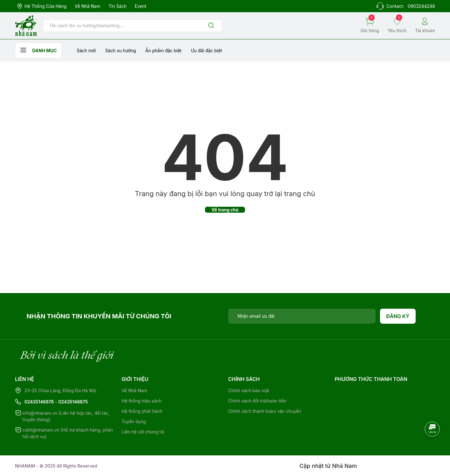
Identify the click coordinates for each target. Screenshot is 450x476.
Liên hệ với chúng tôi (143, 432)
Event (140, 6)
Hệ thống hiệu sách (142, 401)
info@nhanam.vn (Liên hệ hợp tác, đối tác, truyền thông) (66, 416)
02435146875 (73, 402)
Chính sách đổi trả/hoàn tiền (257, 401)
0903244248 (421, 6)
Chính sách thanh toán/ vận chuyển (265, 411)
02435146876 (39, 402)
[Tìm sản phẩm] (132, 26)
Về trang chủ (225, 210)
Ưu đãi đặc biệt (206, 51)
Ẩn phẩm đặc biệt (163, 51)
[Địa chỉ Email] (302, 316)
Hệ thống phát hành (142, 411)
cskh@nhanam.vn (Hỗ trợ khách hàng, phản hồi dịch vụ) (68, 433)
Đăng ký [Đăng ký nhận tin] (398, 316)
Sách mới (86, 51)
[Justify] (211, 26)
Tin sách (117, 6)
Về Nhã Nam (87, 6)
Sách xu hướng (120, 51)
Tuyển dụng (134, 421)
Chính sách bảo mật (249, 390)
